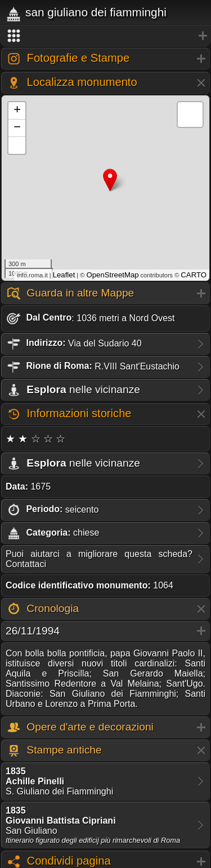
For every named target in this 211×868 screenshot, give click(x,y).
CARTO (194, 275)
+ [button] (17, 111)
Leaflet (64, 275)
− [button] (17, 128)
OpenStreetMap (112, 275)
